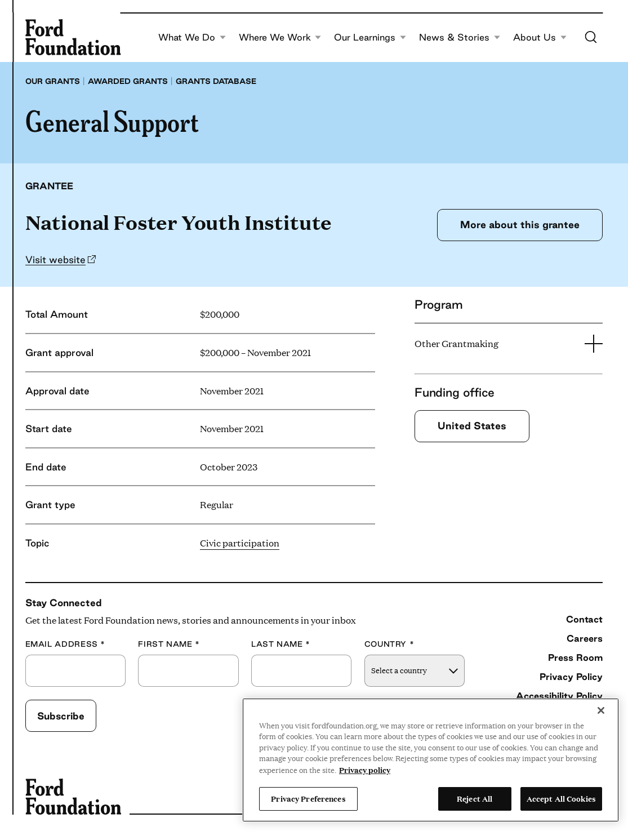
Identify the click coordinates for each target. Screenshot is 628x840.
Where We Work (280, 37)
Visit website (55, 259)
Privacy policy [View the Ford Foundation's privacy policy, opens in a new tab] (365, 770)
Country (389, 644)
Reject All (475, 798)
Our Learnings (370, 37)
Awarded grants (128, 81)
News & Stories (460, 37)
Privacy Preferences (308, 798)
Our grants (53, 81)
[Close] (601, 710)
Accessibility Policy (559, 696)
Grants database (216, 81)
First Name (169, 644)
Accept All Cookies (561, 798)
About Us (540, 37)
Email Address (65, 644)
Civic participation (240, 543)
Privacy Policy (571, 677)
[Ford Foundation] (73, 37)
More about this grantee (520, 225)
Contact (584, 619)
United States (472, 426)
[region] (431, 760)
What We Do (192, 37)
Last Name (281, 644)
